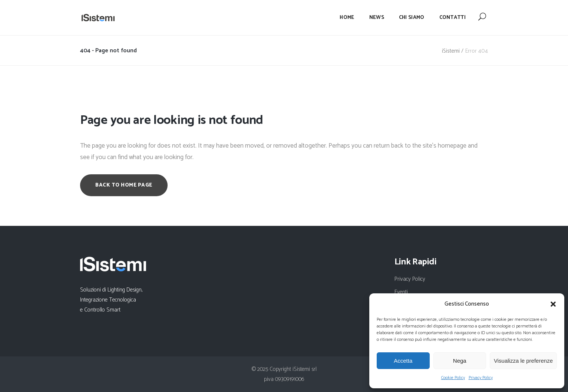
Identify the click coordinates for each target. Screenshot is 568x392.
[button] (553, 304)
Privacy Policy (481, 378)
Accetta (403, 361)
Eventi (401, 292)
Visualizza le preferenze (523, 361)
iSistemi (451, 51)
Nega (460, 361)
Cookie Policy (453, 378)
